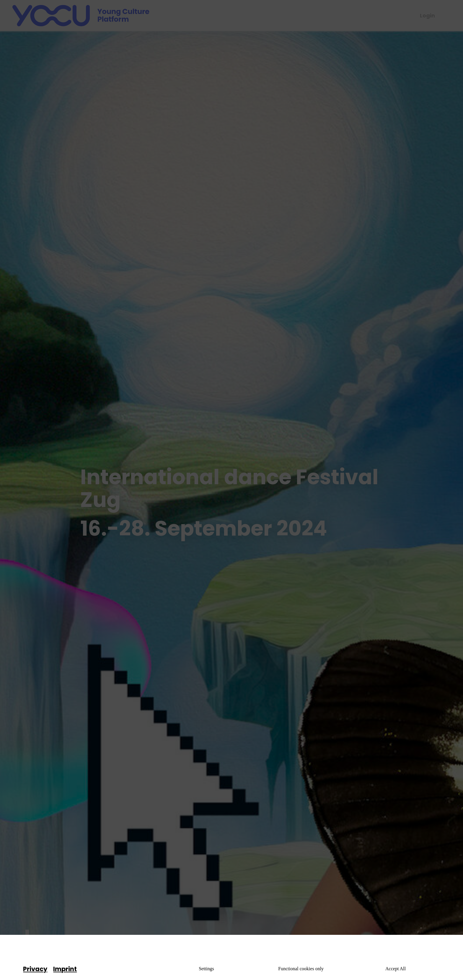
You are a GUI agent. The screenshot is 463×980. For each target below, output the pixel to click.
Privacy (35, 969)
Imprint (65, 969)
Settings (206, 969)
